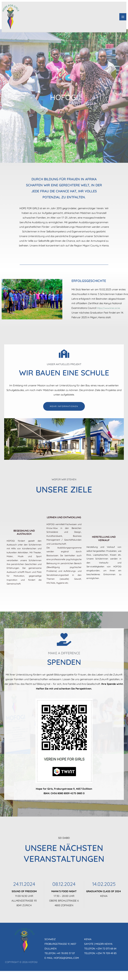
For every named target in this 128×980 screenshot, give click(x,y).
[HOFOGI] (12, 18)
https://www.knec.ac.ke (110, 308)
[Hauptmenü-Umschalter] (123, 18)
